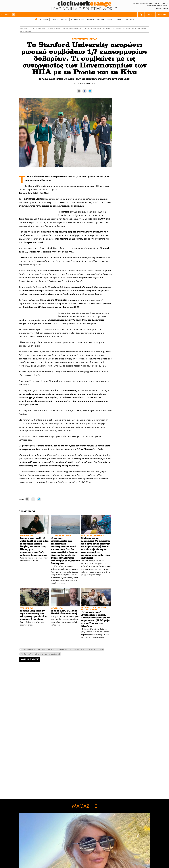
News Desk (41, 29)
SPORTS (120, 19)
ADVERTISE (162, 15)
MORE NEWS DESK (30, 659)
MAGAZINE (91, 19)
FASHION (101, 19)
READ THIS (55, 19)
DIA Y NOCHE (130, 19)
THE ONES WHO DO (78, 19)
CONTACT (150, 15)
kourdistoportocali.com (28, 29)
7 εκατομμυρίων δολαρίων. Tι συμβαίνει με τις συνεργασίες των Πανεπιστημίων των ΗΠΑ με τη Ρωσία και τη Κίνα (63, 649)
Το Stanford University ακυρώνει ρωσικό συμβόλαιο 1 (41, 654)
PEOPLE (109, 19)
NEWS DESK (44, 19)
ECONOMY (65, 19)
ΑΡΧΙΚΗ (36, 19)
